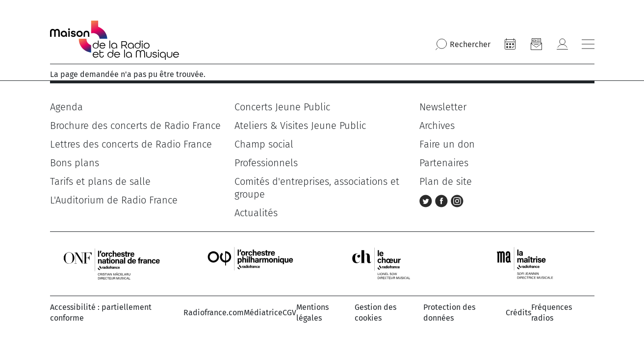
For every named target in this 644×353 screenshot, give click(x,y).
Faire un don (447, 144)
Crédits (518, 313)
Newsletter (443, 107)
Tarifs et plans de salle (100, 181)
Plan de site (446, 181)
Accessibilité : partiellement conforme (101, 313)
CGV (289, 313)
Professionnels (266, 163)
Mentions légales (312, 313)
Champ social (264, 144)
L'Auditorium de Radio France (114, 200)
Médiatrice (263, 313)
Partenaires (444, 163)
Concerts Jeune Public (282, 107)
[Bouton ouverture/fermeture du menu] (588, 44)
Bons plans (75, 163)
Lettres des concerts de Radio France (131, 144)
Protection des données (449, 313)
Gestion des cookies (375, 313)
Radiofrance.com (214, 313)
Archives (437, 126)
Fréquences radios (552, 313)
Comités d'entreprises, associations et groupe (317, 188)
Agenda (66, 107)
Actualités (256, 213)
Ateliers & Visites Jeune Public (300, 126)
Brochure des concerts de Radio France (135, 126)
